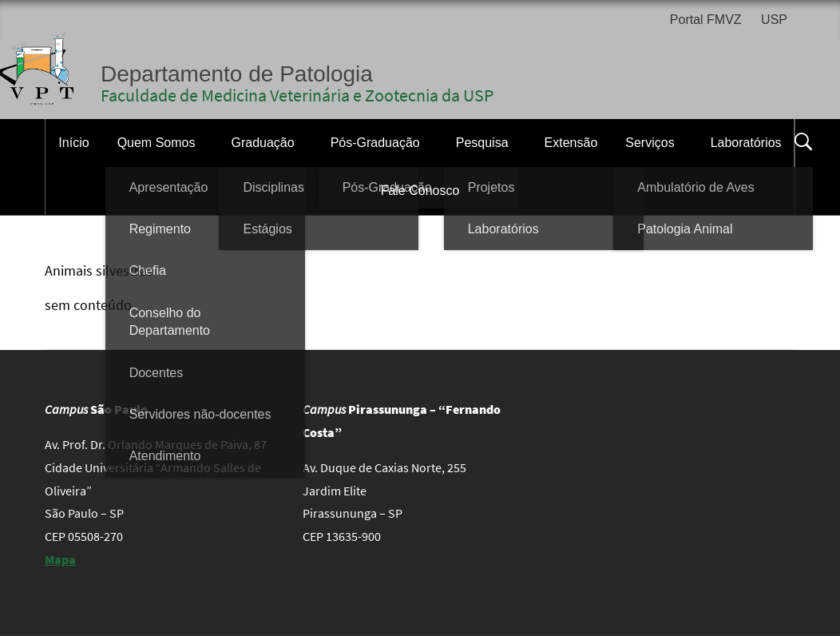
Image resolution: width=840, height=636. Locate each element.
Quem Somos (157, 143)
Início (73, 143)
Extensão (571, 143)
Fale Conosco (420, 191)
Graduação (262, 143)
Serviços (650, 143)
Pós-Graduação (375, 143)
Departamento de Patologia (237, 74)
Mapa (60, 559)
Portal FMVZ (706, 20)
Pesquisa (482, 143)
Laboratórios (746, 143)
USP (774, 20)
